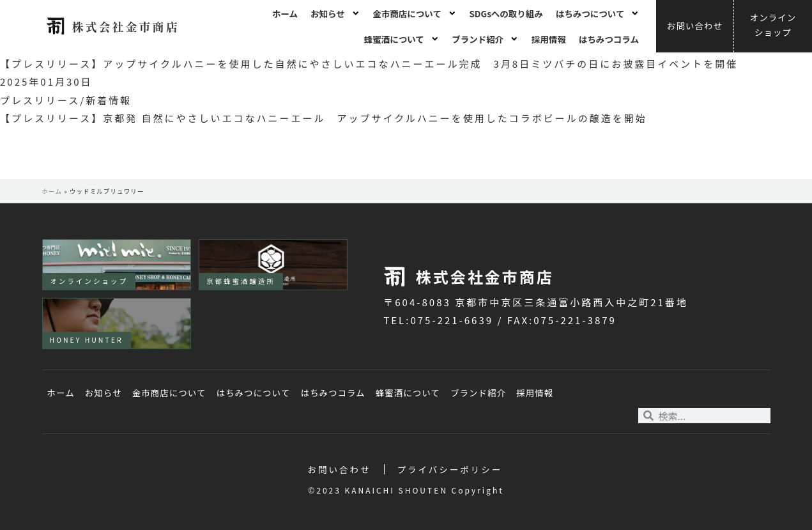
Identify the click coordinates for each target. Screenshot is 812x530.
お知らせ (335, 13)
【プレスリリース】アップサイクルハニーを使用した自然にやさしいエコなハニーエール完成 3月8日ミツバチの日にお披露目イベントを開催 (369, 64)
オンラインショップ (89, 281)
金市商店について (414, 13)
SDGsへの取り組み (506, 13)
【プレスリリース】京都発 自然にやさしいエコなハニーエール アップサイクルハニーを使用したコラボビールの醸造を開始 (324, 118)
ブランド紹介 (485, 39)
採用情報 (549, 39)
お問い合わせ (340, 469)
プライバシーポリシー (450, 469)
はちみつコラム (609, 39)
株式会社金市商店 (125, 26)
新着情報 (109, 100)
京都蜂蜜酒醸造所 (241, 281)
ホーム (285, 13)
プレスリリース (40, 100)
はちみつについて (598, 13)
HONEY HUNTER (87, 340)
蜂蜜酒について (402, 39)
